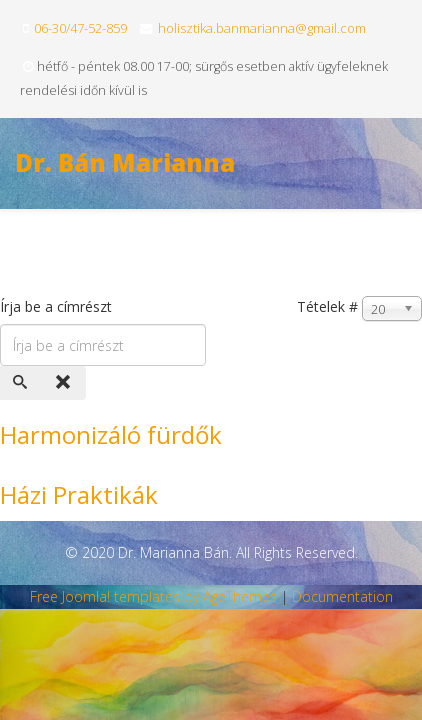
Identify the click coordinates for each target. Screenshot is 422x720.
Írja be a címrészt (58, 306)
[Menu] (398, 251)
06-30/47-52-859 (80, 28)
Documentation (342, 596)
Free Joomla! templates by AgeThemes (153, 596)
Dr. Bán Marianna (125, 162)
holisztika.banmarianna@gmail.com (262, 28)
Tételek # (327, 306)
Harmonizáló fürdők (111, 434)
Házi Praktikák (79, 494)
